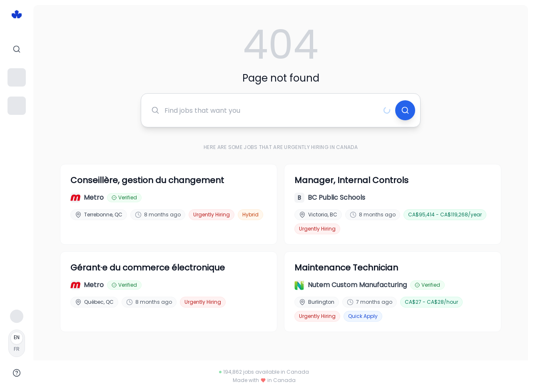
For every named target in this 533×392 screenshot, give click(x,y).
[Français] (17, 343)
